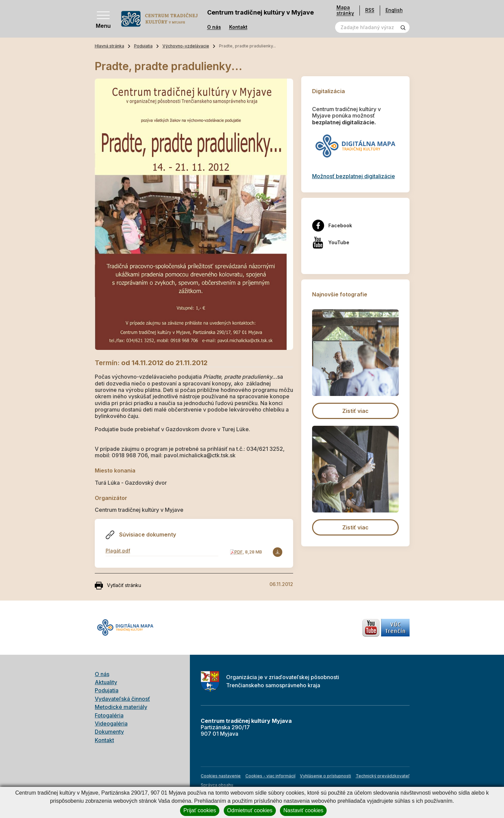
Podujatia (143, 46)
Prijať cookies (200, 810)
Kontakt (238, 27)
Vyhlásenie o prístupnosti (325, 776)
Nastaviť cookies (303, 810)
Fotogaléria (109, 715)
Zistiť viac (355, 411)
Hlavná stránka (109, 46)
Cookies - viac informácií (270, 776)
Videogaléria (111, 723)
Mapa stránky (345, 10)
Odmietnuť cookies (250, 810)
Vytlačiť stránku (118, 586)
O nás (214, 27)
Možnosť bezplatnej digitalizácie (354, 176)
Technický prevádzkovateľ (383, 776)
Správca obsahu (217, 785)
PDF (239, 552)
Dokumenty (109, 732)
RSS (370, 10)
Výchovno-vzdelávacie (186, 46)
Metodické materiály (121, 707)
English (394, 10)
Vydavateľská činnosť (122, 699)
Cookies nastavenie (221, 776)
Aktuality (106, 682)
